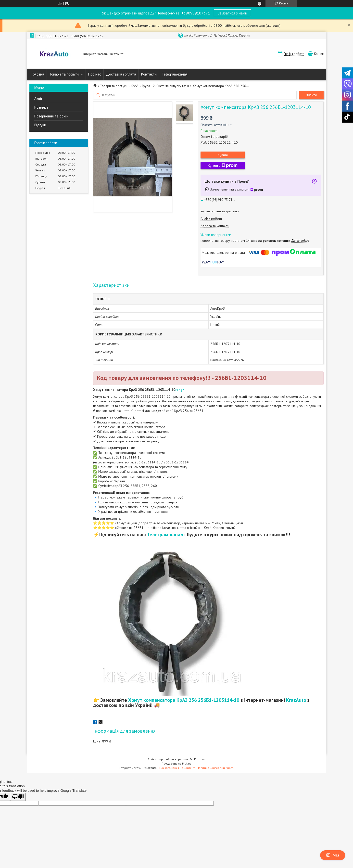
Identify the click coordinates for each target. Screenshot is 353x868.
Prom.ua (200, 759)
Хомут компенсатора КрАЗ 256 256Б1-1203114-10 (184, 700)
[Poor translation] (18, 797)
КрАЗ (135, 86)
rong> (180, 390)
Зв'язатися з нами (232, 13)
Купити (223, 155)
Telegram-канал (175, 74)
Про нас (95, 74)
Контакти (149, 74)
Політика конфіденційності (215, 768)
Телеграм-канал (165, 535)
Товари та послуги (64, 74)
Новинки (41, 107)
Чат (333, 855)
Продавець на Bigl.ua (176, 763)
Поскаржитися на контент (177, 768)
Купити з (223, 166)
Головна (38, 74)
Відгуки (40, 125)
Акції (38, 98)
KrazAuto (296, 700)
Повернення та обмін (51, 116)
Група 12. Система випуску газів (165, 86)
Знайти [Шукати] (311, 95)
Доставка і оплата (121, 74)
